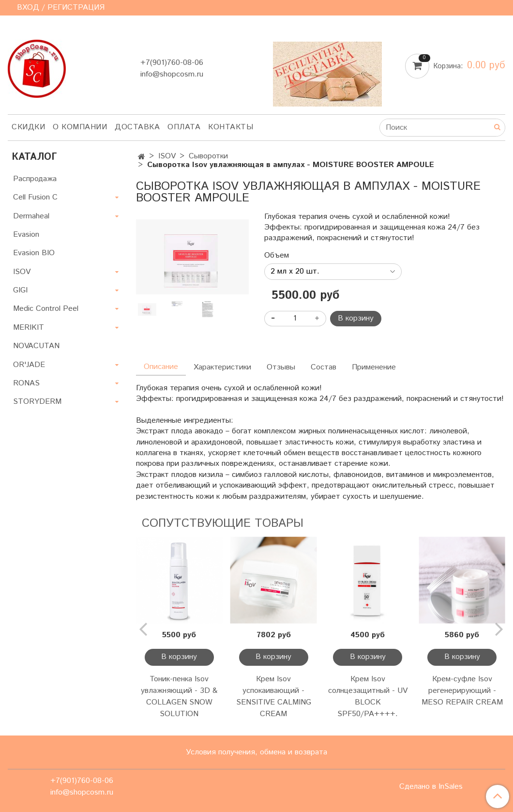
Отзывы (281, 367)
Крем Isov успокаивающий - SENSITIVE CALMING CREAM (274, 697)
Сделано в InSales (431, 787)
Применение (374, 367)
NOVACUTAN (36, 346)
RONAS (26, 383)
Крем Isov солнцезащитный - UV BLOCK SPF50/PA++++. (368, 697)
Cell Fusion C (35, 197)
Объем (277, 256)
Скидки (28, 127)
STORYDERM (37, 402)
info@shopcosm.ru (172, 74)
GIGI (20, 290)
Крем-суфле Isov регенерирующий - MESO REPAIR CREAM (462, 691)
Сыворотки (208, 156)
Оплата (184, 127)
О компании (80, 127)
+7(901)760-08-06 (172, 63)
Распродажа (35, 179)
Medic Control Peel (46, 309)
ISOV (167, 156)
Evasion (26, 235)
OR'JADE (29, 365)
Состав (324, 367)
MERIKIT (29, 328)
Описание (161, 367)
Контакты (231, 127)
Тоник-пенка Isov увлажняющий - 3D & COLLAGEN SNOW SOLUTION (179, 697)
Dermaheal (31, 216)
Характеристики (222, 367)
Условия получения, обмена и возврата (256, 752)
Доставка (137, 127)
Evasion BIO (34, 253)
